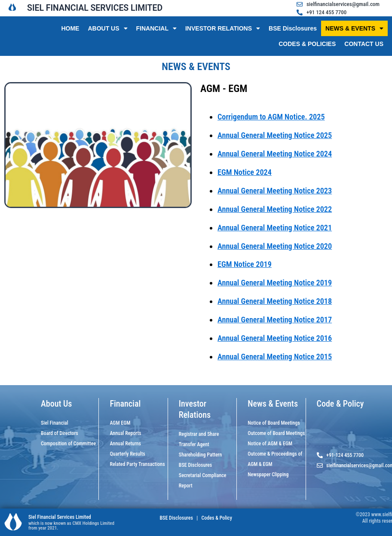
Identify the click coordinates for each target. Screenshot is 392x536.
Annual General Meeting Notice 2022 (275, 209)
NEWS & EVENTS (354, 28)
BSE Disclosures (293, 28)
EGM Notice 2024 (245, 172)
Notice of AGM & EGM (270, 444)
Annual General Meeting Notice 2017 (275, 320)
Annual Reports (125, 433)
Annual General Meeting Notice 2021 (275, 228)
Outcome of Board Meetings (276, 433)
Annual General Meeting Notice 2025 (275, 135)
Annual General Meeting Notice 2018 (275, 301)
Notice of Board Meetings (274, 423)
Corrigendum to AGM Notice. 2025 (271, 117)
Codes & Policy (216, 518)
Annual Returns (125, 444)
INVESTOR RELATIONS (223, 28)
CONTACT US (364, 44)
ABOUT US (107, 28)
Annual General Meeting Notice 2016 (275, 338)
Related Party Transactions (137, 464)
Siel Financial (55, 423)
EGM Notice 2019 (245, 264)
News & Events (273, 404)
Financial (125, 404)
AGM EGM (120, 423)
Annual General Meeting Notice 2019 (275, 283)
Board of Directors (60, 433)
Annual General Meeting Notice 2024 (275, 154)
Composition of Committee (68, 444)
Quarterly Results (127, 454)
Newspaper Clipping (268, 475)
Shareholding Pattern (201, 455)
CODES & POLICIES (307, 44)
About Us (56, 404)
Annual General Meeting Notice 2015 (275, 357)
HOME (70, 28)
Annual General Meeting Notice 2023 (275, 191)
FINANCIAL (156, 28)
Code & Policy (340, 404)
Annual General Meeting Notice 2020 (275, 246)
